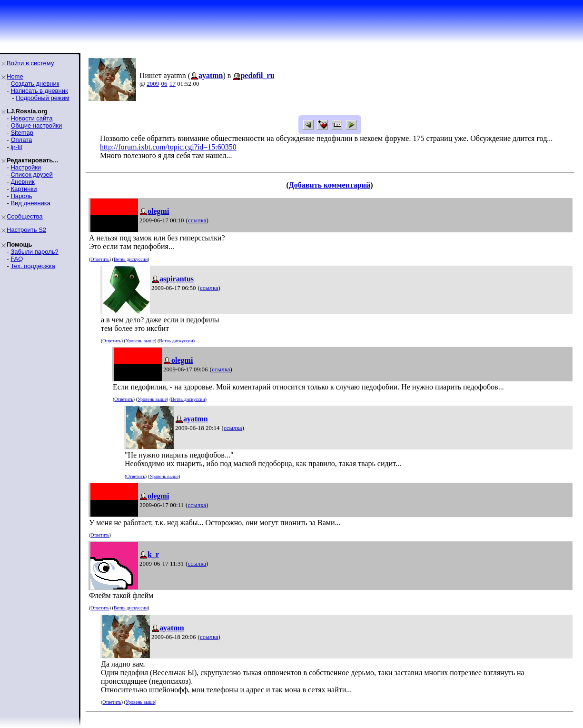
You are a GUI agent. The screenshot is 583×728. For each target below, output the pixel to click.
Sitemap (22, 133)
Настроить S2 (26, 230)
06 (164, 84)
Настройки (26, 167)
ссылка (197, 220)
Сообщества (25, 216)
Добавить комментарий (330, 185)
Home (15, 76)
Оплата (21, 140)
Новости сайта (31, 118)
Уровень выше (140, 341)
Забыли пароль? (34, 252)
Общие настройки (36, 125)
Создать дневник (35, 84)
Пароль (21, 196)
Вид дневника (30, 203)
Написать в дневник (39, 91)
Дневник (22, 182)
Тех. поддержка (33, 266)
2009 (153, 84)
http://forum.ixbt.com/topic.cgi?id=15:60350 (168, 147)
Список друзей (31, 175)
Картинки (24, 189)
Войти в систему (30, 63)
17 (173, 84)
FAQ (17, 259)
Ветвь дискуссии (131, 259)
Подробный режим (42, 98)
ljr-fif (16, 147)
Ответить (100, 259)
